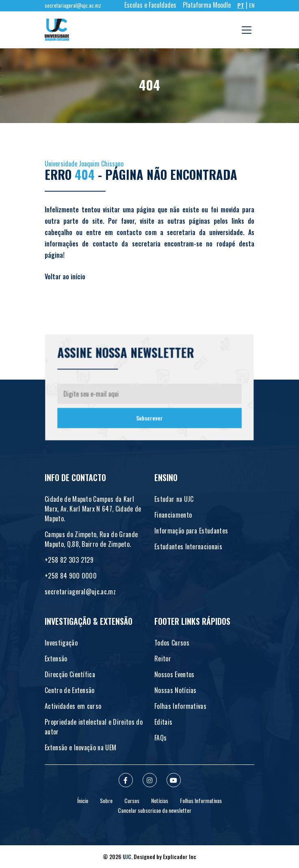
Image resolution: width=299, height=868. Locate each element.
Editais (163, 722)
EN (252, 5)
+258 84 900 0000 (71, 576)
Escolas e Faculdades (150, 5)
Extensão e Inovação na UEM (80, 747)
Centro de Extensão (70, 690)
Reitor (163, 659)
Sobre (106, 800)
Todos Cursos (172, 643)
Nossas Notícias (175, 690)
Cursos (132, 800)
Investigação (61, 643)
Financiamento (173, 515)
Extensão (56, 659)
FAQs (160, 738)
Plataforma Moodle (207, 5)
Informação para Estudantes (191, 531)
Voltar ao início (65, 276)
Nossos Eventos (174, 674)
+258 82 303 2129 (69, 560)
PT (241, 5)
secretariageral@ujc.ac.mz (73, 5)
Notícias (160, 800)
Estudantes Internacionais (188, 546)
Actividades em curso (73, 706)
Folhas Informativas (180, 706)
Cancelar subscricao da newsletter (155, 810)
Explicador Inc (180, 856)
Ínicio (83, 800)
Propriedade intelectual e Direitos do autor (94, 727)
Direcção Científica (70, 674)
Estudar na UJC (174, 499)
